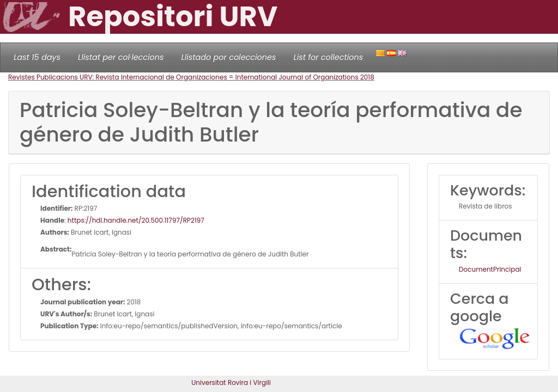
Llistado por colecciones (229, 57)
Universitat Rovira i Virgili (231, 382)
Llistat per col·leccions (121, 57)
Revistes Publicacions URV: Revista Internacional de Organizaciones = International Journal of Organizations (184, 77)
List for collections (328, 57)
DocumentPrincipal (490, 269)
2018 (367, 77)
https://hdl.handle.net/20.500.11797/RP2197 (136, 220)
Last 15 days (37, 57)
